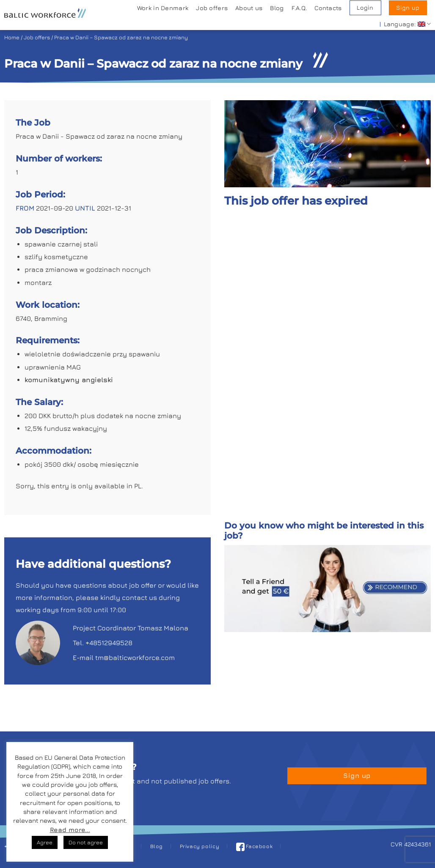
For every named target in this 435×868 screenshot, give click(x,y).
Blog (277, 8)
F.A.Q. (299, 8)
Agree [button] (45, 842)
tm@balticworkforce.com (135, 657)
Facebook (255, 846)
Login (365, 8)
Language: (407, 24)
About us (249, 8)
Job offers (212, 8)
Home (12, 37)
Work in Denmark (163, 8)
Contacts (328, 8)
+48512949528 (109, 643)
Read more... (70, 830)
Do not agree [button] (86, 842)
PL (138, 486)
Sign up (408, 8)
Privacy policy (200, 846)
